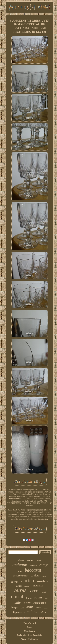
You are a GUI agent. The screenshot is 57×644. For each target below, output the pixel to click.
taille (17, 602)
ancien (28, 581)
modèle (33, 566)
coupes (38, 560)
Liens (30, 627)
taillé (22, 608)
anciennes (20, 575)
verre (34, 591)
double (21, 560)
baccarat (33, 570)
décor (43, 612)
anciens (31, 612)
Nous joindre (30, 631)
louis (38, 597)
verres (20, 590)
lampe (14, 607)
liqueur (17, 612)
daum (19, 586)
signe (44, 576)
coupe (46, 608)
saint (30, 607)
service (39, 608)
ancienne (19, 564)
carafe (44, 565)
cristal (17, 597)
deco (47, 599)
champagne (40, 603)
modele (42, 581)
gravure (27, 586)
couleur (35, 575)
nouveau (38, 585)
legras (29, 598)
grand (30, 560)
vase (27, 602)
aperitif (15, 582)
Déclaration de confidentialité (30, 635)
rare (20, 572)
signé (44, 592)
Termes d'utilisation (30, 639)
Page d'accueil (30, 623)
